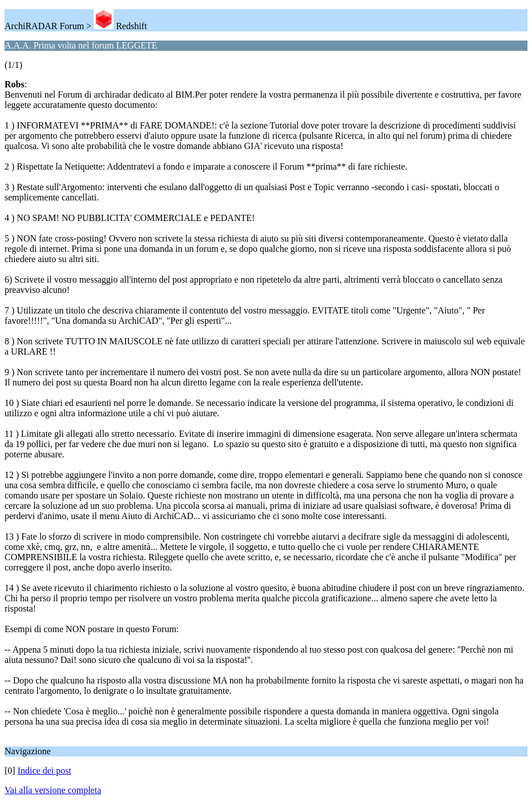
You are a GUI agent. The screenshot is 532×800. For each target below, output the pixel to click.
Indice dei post (45, 771)
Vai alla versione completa (53, 790)
